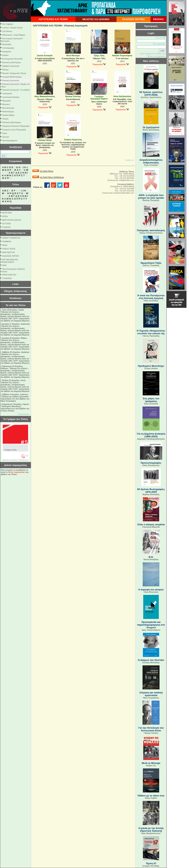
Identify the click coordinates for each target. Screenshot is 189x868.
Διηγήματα (7, 52)
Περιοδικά (15, 208)
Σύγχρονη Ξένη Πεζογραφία (14, 130)
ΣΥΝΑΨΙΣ (6, 227)
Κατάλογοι (16, 298)
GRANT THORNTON (11, 238)
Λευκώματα (7, 93)
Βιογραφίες (7, 44)
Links (16, 284)
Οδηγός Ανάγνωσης (15, 291)
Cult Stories (7, 31)
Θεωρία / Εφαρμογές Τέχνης (14, 73)
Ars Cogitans (8, 24)
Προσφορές (151, 26)
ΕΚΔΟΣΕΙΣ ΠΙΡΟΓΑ (11, 256)
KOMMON (7, 241)
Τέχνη (5, 133)
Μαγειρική (6, 101)
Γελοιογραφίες (8, 48)
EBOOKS (158, 19)
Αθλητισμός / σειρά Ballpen (14, 35)
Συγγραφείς (16, 161)
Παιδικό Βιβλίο (8, 115)
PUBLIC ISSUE (9, 249)
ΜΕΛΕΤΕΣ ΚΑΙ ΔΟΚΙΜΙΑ (96, 19)
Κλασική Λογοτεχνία (11, 80)
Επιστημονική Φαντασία (12, 59)
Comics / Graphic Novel (12, 28)
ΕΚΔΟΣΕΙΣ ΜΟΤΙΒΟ (133, 19)
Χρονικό (6, 137)
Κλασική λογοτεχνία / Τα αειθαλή (16, 90)
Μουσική (6, 104)
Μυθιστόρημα (8, 112)
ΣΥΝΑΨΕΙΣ (7, 278)
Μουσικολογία (8, 108)
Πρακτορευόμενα (16, 233)
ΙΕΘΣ (4, 265)
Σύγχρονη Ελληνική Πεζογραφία (16, 126)
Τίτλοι (16, 184)
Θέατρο (5, 70)
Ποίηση (5, 119)
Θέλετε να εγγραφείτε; (157, 56)
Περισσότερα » (24, 414)
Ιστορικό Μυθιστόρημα (12, 77)
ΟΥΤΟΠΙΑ (6, 224)
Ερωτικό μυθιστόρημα (11, 62)
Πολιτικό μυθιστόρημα (11, 122)
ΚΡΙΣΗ (5, 216)
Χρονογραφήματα (10, 140)
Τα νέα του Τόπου (16, 305)
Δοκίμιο (5, 55)
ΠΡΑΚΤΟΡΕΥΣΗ (9, 275)
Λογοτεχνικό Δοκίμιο (11, 97)
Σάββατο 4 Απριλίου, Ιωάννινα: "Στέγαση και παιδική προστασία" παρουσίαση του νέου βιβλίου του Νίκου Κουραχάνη (15, 398)
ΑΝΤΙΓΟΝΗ (7, 213)
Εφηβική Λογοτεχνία (11, 66)
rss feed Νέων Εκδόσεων (52, 177)
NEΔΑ (5, 245)
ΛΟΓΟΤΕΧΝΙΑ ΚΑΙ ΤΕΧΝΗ (53, 19)
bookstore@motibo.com (124, 193)
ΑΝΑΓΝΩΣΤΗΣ (9, 252)
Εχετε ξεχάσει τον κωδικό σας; (153, 54)
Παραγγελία (73, 67)
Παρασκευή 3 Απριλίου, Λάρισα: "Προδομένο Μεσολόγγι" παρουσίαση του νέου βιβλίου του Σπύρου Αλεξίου (15, 407)
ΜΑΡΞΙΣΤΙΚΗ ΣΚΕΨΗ (12, 220)
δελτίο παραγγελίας (17, 472)
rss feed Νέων (46, 171)
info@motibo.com (127, 180)
